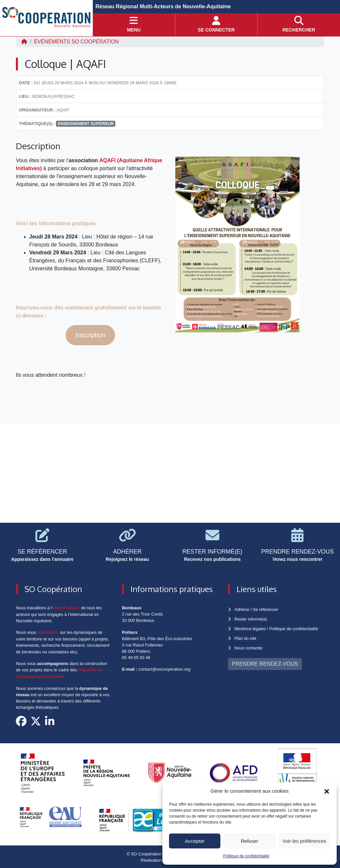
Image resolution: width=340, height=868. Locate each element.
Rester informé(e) (251, 619)
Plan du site (246, 638)
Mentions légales (251, 628)
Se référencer (266, 609)
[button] (327, 791)
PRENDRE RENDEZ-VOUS (265, 663)
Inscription (90, 335)
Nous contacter (249, 647)
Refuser (250, 841)
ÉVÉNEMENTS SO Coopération (77, 42)
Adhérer (242, 609)
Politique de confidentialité (246, 856)
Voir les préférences (304, 841)
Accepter (195, 841)
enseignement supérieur (86, 124)
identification (66, 608)
